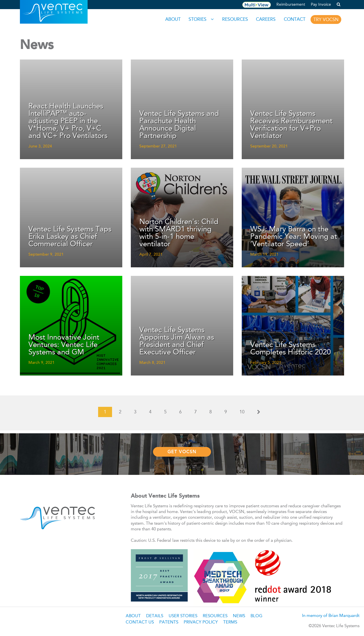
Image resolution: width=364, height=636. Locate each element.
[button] (339, 5)
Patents (169, 622)
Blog (257, 616)
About (171, 19)
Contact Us (140, 622)
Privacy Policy (201, 622)
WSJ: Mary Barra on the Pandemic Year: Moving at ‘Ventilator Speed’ (294, 237)
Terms (230, 622)
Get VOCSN (182, 451)
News (239, 616)
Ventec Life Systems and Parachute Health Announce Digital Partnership (179, 125)
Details (155, 616)
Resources (234, 19)
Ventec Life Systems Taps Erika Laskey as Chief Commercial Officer (70, 237)
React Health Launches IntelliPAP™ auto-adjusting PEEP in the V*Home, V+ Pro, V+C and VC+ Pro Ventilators (68, 121)
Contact (294, 19)
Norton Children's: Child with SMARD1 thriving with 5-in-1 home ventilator (179, 233)
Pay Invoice (321, 4)
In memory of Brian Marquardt (331, 615)
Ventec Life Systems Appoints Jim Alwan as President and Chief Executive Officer (177, 341)
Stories (196, 19)
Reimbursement (291, 4)
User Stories (183, 616)
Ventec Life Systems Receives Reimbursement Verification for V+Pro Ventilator (291, 125)
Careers (265, 19)
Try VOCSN (326, 19)
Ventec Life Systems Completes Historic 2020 (290, 349)
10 (242, 412)
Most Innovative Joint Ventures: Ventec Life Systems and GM (64, 345)
